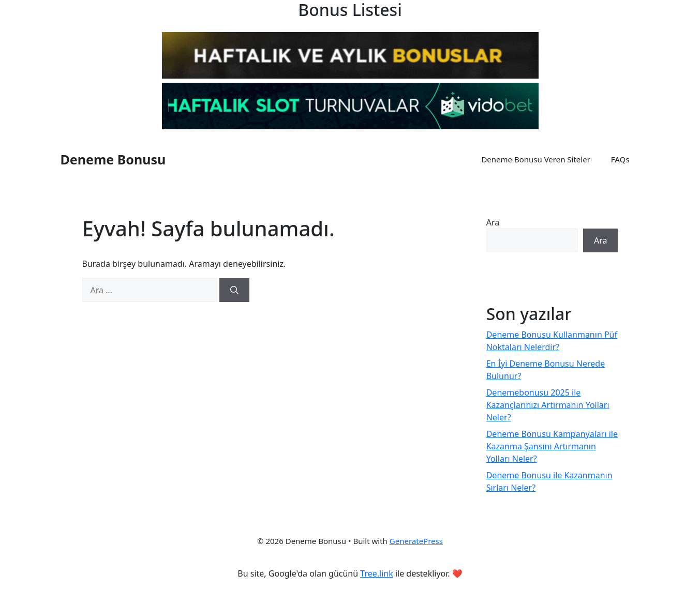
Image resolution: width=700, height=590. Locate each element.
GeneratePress (416, 541)
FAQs (620, 159)
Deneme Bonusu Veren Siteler (535, 159)
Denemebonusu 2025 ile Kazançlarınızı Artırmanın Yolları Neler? (548, 405)
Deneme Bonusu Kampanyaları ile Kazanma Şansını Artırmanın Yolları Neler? (552, 446)
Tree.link (376, 573)
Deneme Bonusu (113, 159)
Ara (493, 222)
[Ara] (234, 290)
